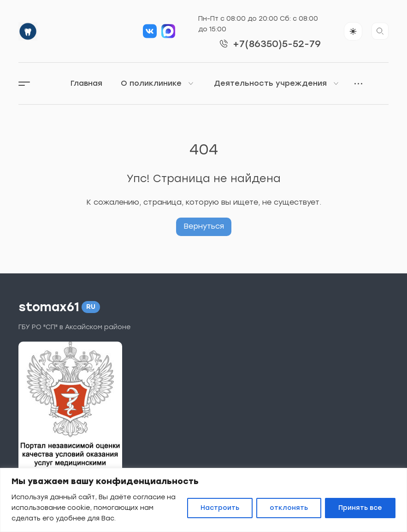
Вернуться (204, 226)
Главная (86, 83)
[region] (203, 500)
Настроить (220, 508)
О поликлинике (158, 83)
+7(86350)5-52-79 (277, 44)
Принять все (360, 508)
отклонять (289, 508)
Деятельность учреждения (277, 83)
